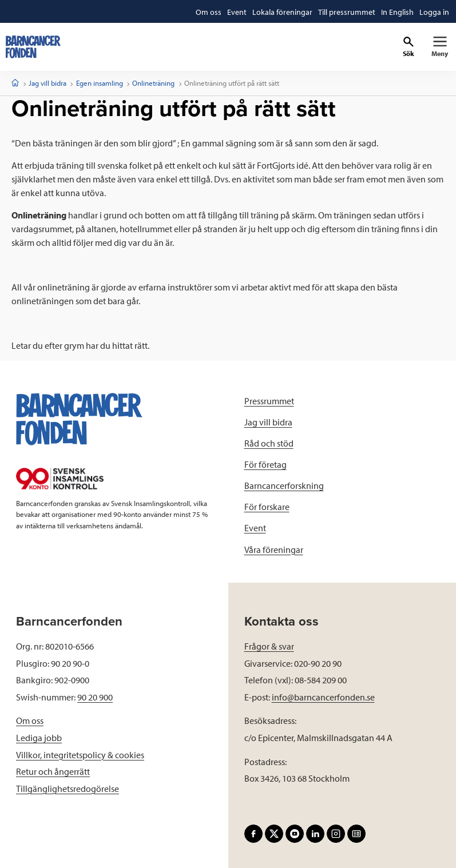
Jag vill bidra (47, 83)
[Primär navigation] (440, 47)
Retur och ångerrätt (53, 771)
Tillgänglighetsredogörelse (68, 789)
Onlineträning (153, 83)
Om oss (30, 720)
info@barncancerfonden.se (323, 697)
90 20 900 (95, 697)
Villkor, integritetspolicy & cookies (80, 755)
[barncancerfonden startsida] (33, 47)
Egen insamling (100, 83)
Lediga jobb (39, 738)
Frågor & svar (269, 646)
